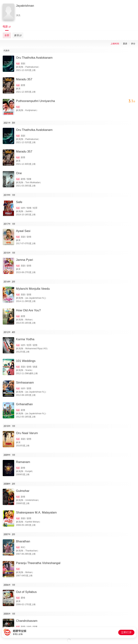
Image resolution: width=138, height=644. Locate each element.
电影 (18, 64)
